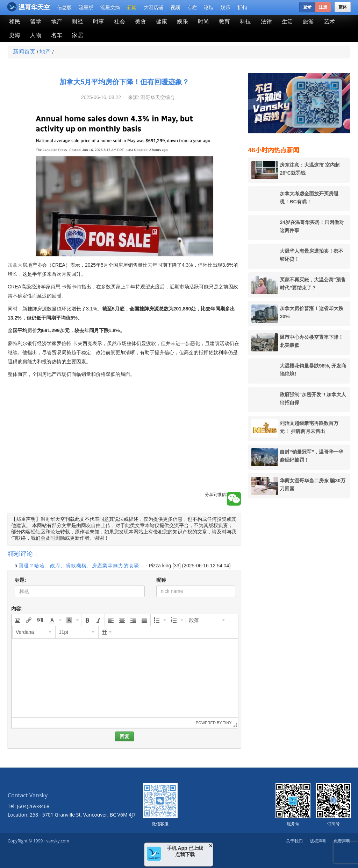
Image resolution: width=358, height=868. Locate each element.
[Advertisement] (124, 443)
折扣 (242, 7)
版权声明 (318, 841)
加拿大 (15, 265)
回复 (124, 736)
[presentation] (17, 620)
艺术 (329, 22)
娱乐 (225, 7)
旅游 (308, 22)
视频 (175, 7)
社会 (120, 22)
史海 (15, 35)
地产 (57, 22)
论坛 (209, 7)
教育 (224, 22)
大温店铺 (153, 7)
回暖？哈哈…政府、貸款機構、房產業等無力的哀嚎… (81, 566)
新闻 (132, 7)
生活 (287, 22)
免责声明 (342, 841)
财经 (78, 22)
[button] (17, 620)
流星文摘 (110, 7)
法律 (266, 22)
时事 (99, 22)
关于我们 (294, 841)
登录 (307, 7)
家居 (78, 35)
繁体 (343, 7)
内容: (17, 609)
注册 (323, 7)
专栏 (192, 7)
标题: (20, 580)
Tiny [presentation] (227, 723)
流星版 (86, 7)
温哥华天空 (28, 7)
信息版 (64, 7)
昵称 (161, 580)
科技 (245, 22)
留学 (36, 22)
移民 (15, 22)
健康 (162, 22)
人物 (36, 35)
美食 (141, 22)
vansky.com (58, 841)
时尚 (203, 22)
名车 (57, 35)
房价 (32, 330)
